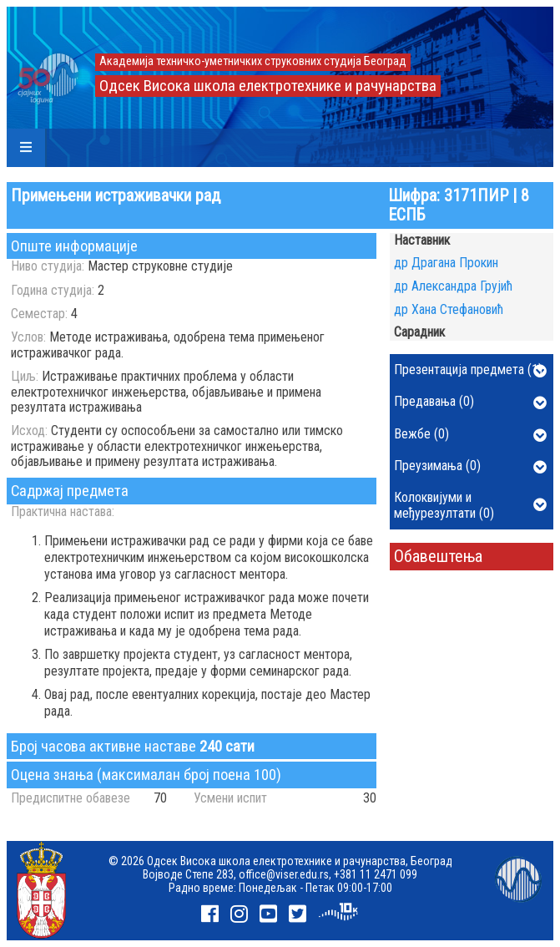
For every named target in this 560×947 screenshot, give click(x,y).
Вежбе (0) (471, 435)
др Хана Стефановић (449, 309)
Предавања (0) (471, 403)
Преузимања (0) (471, 467)
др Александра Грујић (453, 286)
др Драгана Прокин (446, 263)
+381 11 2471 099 (376, 874)
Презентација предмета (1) (471, 371)
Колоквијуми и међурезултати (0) (471, 505)
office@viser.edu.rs (284, 874)
